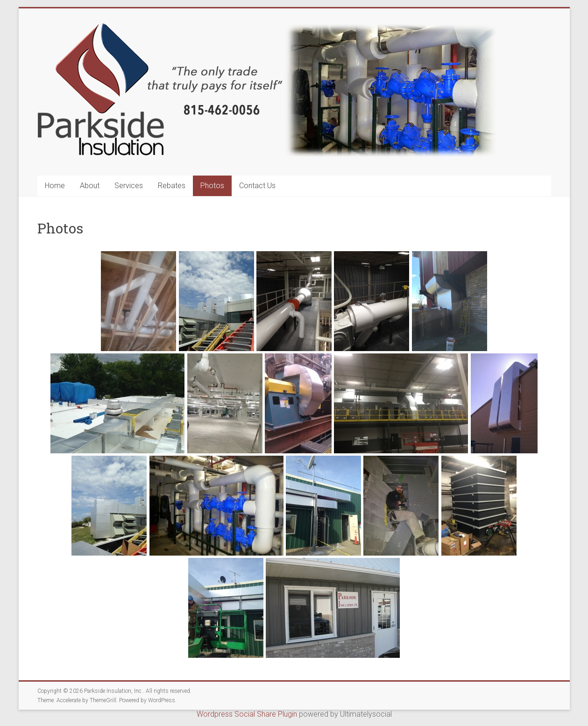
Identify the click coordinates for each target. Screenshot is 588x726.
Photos (212, 186)
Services (129, 186)
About (90, 186)
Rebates (172, 186)
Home (55, 186)
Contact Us (257, 186)
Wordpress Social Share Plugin (248, 714)
